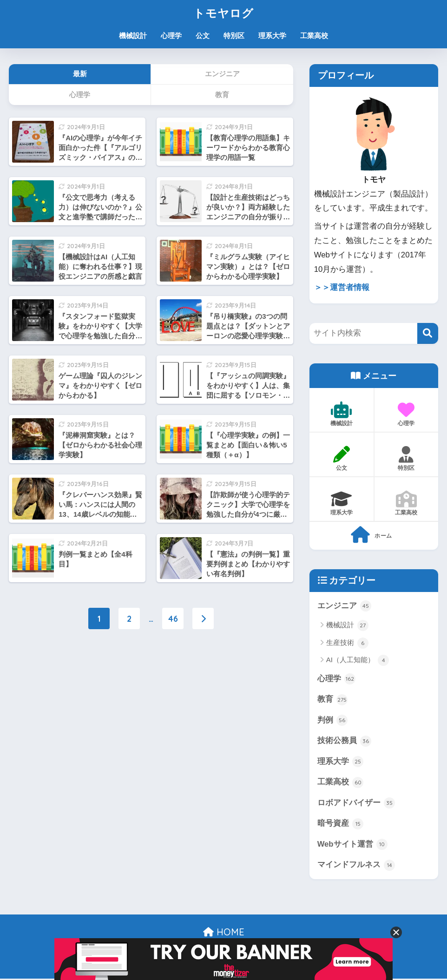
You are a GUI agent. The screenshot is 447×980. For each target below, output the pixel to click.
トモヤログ (223, 13)
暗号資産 (341, 824)
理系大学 (272, 36)
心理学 (171, 36)
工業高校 (314, 36)
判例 (333, 721)
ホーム (371, 535)
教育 (333, 700)
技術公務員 (345, 742)
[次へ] (203, 618)
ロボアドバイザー (356, 804)
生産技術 (347, 643)
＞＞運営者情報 (342, 287)
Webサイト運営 (353, 845)
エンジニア (345, 606)
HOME (224, 933)
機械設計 (133, 36)
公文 (203, 36)
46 (173, 618)
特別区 (234, 36)
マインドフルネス (356, 866)
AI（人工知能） (358, 660)
